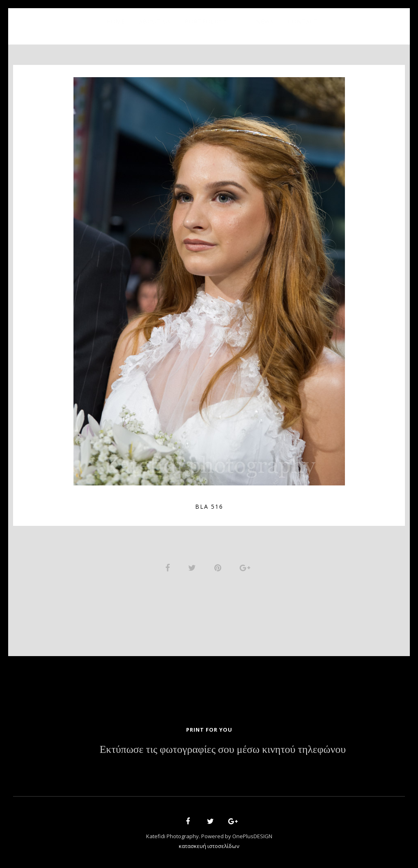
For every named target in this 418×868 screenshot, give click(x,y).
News (265, 21)
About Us (155, 21)
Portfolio (203, 21)
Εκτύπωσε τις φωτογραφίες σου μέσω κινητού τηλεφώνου (223, 750)
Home (116, 21)
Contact (303, 21)
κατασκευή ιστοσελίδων (209, 846)
